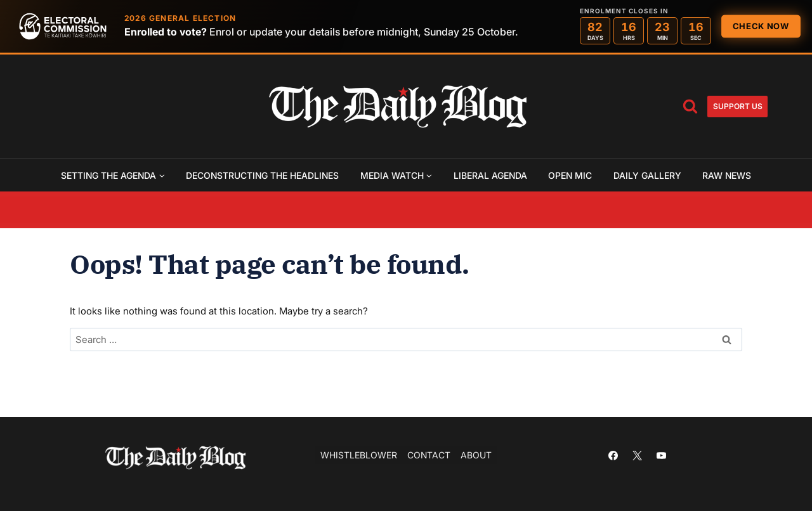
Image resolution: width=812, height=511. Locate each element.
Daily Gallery (647, 175)
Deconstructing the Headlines (262, 175)
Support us (738, 106)
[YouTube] (661, 455)
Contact (429, 455)
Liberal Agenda (490, 175)
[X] (637, 455)
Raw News (727, 175)
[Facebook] (613, 455)
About (476, 455)
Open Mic (570, 175)
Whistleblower (359, 455)
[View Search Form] (690, 107)
